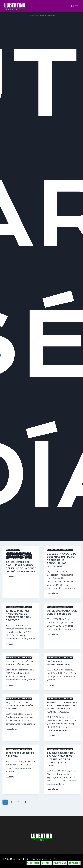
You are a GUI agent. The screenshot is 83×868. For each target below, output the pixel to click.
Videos (28, 555)
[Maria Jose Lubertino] (15, 6)
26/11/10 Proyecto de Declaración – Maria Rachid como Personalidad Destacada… (61, 560)
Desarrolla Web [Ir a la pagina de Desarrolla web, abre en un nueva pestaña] (51, 859)
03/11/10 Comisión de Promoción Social (19, 664)
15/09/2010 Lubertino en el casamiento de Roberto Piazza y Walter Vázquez (60, 712)
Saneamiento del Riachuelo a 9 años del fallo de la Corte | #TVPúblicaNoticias (21, 568)
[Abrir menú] (73, 6)
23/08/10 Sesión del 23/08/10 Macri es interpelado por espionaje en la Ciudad (62, 765)
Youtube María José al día (19, 558)
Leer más (11, 580)
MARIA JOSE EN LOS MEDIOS (18, 553)
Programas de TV (15, 555)
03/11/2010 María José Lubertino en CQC (60, 614)
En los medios (13, 550)
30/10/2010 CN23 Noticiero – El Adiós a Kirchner (21, 709)
